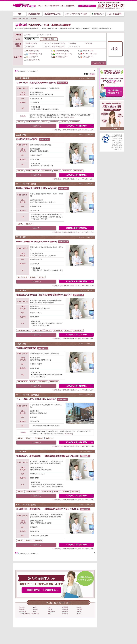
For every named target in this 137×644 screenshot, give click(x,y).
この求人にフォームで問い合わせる (77, 126)
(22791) (86, 57)
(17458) (33, 54)
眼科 (35, 611)
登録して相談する (87, 6)
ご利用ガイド (99, 14)
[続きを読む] (70, 117)
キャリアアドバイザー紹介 (77, 14)
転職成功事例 (35, 14)
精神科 (79, 611)
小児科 (35, 609)
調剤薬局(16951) (30, 43)
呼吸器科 (65, 607)
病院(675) (72, 43)
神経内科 (36, 614)
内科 (35, 607)
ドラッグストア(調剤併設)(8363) (54, 43)
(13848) (32, 51)
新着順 (86, 74)
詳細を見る (37, 126)
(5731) (88, 54)
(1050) (31, 57)
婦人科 (79, 607)
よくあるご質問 (115, 14)
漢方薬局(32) (29, 47)
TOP (20, 14)
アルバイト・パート (44, 35)
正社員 (27, 35)
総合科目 (22, 607)
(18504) (60, 51)
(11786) (86, 51)
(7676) (62, 54)
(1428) (32, 60)
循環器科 (22, 609)
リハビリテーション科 (26, 614)
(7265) (60, 57)
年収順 (92, 74)
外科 (49, 607)
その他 (79, 614)
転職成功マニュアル (53, 14)
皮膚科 (50, 609)
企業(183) (88, 43)
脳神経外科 (51, 611)
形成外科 (65, 614)
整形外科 (65, 611)
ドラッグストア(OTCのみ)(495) (54, 47)
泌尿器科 (65, 609)
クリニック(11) (74, 47)
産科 (49, 614)
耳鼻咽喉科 (22, 611)
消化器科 (80, 609)
